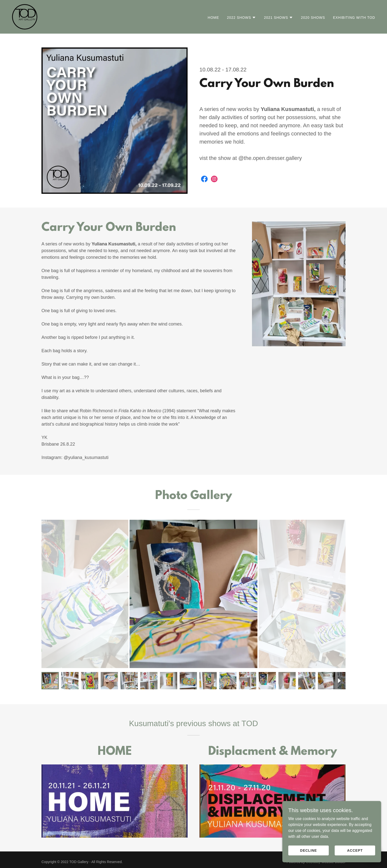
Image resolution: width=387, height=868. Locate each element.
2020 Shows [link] (313, 18)
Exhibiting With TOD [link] (354, 18)
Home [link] (213, 18)
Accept (355, 860)
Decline (309, 860)
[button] (242, 18)
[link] (25, 16)
